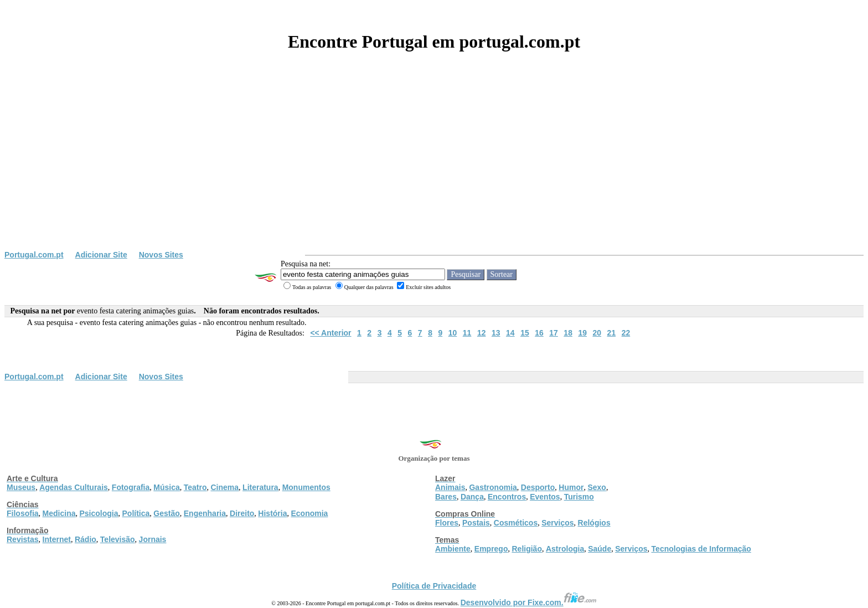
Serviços (557, 523)
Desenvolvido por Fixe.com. (529, 602)
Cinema (225, 487)
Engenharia (205, 513)
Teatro (195, 487)
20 (597, 333)
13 (496, 333)
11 (467, 333)
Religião (526, 549)
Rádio (86, 539)
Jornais (153, 539)
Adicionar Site (101, 255)
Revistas (23, 539)
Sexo (596, 487)
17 (554, 333)
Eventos (545, 497)
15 (525, 333)
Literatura (260, 487)
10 (453, 333)
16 (539, 333)
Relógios (594, 523)
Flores (447, 523)
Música (166, 487)
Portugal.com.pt (34, 255)
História (272, 513)
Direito (242, 513)
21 (612, 333)
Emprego (491, 549)
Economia (309, 513)
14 (510, 333)
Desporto (538, 487)
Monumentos (306, 487)
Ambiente (453, 549)
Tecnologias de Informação (701, 549)
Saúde (600, 549)
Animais (450, 487)
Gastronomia (493, 487)
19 (582, 333)
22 (626, 333)
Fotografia (131, 487)
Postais (476, 523)
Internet (57, 539)
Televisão (118, 539)
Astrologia (565, 549)
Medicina (59, 513)
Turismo (579, 497)
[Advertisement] (434, 167)
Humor (571, 487)
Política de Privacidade (434, 586)
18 (568, 333)
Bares (446, 497)
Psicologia (99, 513)
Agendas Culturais (74, 487)
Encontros (507, 497)
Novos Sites (161, 255)
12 (482, 333)
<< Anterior (330, 333)
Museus (21, 487)
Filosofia (23, 513)
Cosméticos (516, 523)
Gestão (166, 513)
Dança (472, 497)
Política (136, 513)
